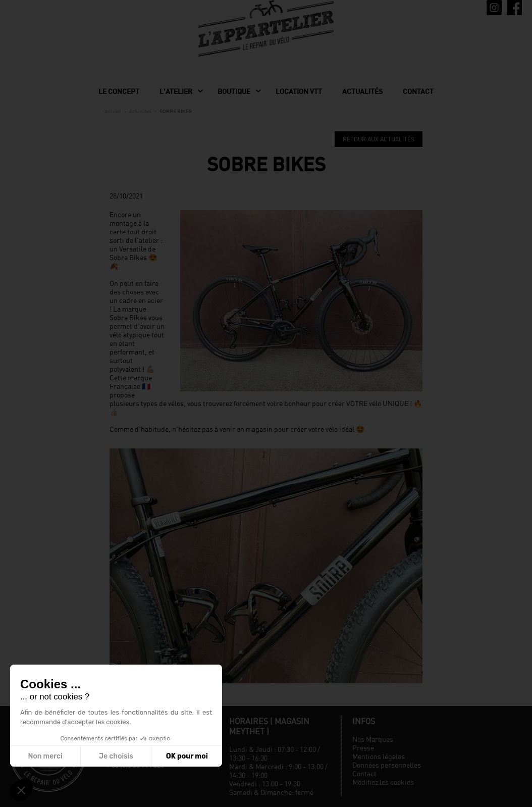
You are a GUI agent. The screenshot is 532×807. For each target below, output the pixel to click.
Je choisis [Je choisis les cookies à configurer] (116, 756)
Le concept (119, 91)
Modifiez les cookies (383, 782)
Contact (418, 91)
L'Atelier (176, 91)
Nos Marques (373, 739)
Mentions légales (379, 756)
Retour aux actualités (379, 139)
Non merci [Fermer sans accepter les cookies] (45, 756)
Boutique (234, 91)
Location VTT (299, 91)
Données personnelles (387, 765)
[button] (21, 790)
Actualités (362, 91)
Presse (363, 748)
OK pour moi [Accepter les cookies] (187, 756)
